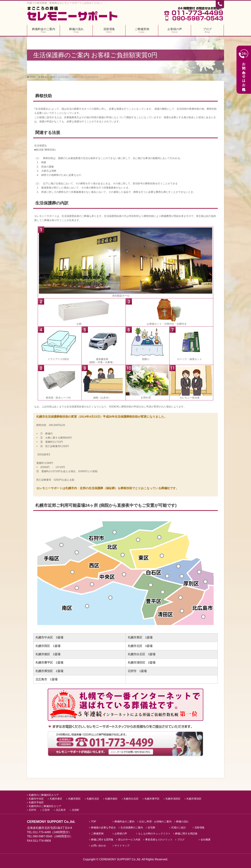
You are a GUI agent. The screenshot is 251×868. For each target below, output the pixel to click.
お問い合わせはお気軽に (244, 69)
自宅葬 (151, 828)
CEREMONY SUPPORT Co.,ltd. (120, 859)
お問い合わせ (99, 846)
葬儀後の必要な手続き (104, 828)
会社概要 (206, 840)
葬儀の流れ (182, 822)
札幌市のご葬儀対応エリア (44, 795)
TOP (94, 822)
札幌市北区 (93, 799)
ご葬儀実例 (97, 834)
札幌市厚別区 (194, 799)
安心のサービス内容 (129, 840)
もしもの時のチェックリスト (154, 834)
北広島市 (61, 810)
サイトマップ (122, 846)
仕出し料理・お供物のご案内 (155, 822)
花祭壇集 (200, 828)
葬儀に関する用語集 (186, 834)
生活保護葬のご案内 (132, 828)
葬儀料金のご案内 (124, 822)
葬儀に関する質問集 (102, 840)
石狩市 (33, 810)
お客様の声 (121, 834)
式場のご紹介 (179, 828)
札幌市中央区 (36, 799)
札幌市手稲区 (36, 802)
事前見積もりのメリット (159, 840)
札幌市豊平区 (152, 799)
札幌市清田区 (173, 799)
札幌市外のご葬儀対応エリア (45, 806)
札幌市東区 (56, 799)
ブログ (181, 840)
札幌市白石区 (131, 799)
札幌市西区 (74, 799)
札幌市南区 (111, 799)
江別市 (46, 810)
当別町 (76, 810)
